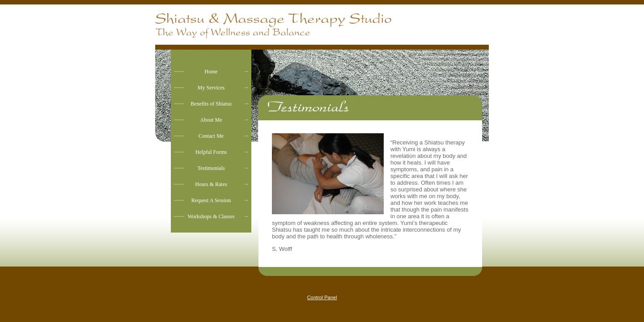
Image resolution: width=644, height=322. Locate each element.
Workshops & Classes (211, 216)
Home (211, 72)
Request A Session (211, 200)
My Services (211, 88)
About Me (211, 120)
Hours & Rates (211, 184)
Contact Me (211, 136)
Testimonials (211, 168)
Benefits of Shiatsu (211, 104)
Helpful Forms (211, 152)
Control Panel (322, 297)
